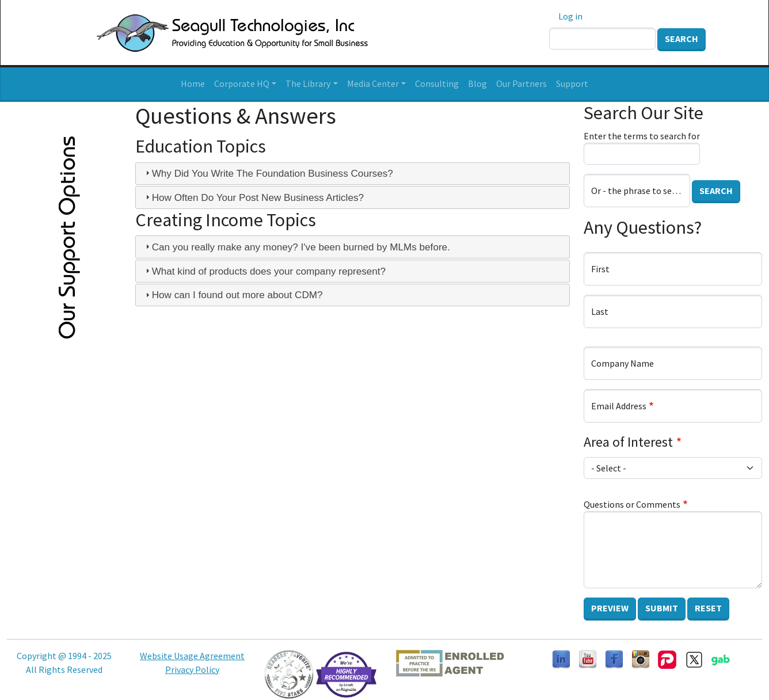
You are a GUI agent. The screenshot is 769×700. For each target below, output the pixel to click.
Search (682, 39)
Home (193, 83)
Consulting (437, 83)
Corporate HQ (242, 83)
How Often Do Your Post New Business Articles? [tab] (253, 197)
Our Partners (521, 83)
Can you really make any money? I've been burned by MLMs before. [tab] (296, 247)
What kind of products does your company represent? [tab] (264, 271)
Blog (477, 83)
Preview (610, 608)
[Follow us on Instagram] (641, 659)
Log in (570, 16)
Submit (662, 608)
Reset (708, 608)
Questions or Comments (632, 504)
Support (572, 83)
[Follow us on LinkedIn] (561, 659)
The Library (308, 83)
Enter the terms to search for (642, 136)
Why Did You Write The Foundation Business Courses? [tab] (268, 173)
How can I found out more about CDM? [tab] (233, 295)
